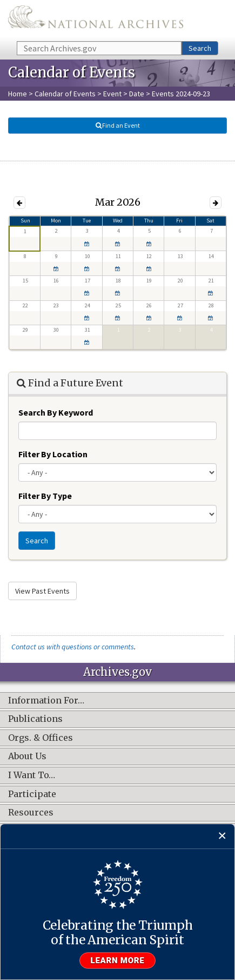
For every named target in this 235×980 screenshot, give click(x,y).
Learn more (118, 961)
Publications (35, 719)
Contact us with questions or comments (73, 647)
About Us (27, 757)
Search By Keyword (56, 412)
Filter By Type (45, 496)
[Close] (222, 836)
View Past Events (42, 591)
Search (200, 48)
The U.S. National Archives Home (96, 20)
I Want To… (32, 775)
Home (18, 94)
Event (112, 94)
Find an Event (118, 125)
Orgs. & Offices (41, 738)
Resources (31, 813)
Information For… (46, 701)
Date (137, 94)
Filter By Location (53, 454)
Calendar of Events (65, 94)
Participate (32, 794)
